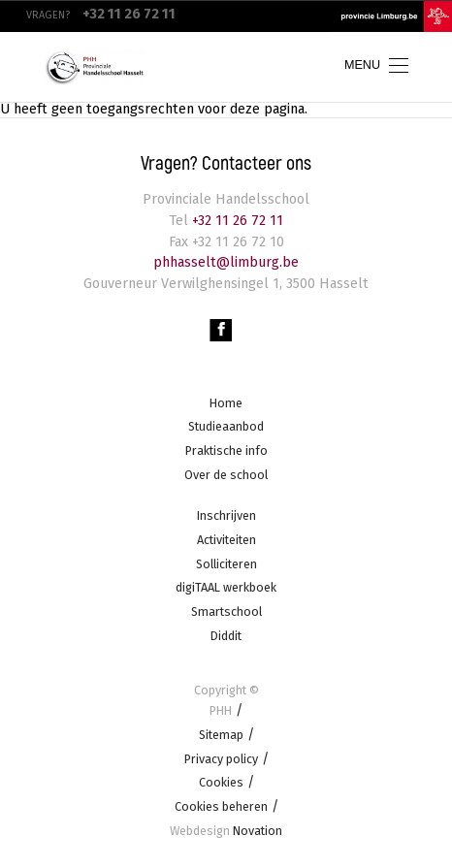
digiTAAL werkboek (226, 588)
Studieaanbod (226, 427)
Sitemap (221, 735)
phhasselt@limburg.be (226, 262)
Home (226, 403)
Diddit (226, 636)
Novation (226, 831)
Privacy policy (221, 759)
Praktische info (226, 450)
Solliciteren (226, 564)
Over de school (226, 475)
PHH (221, 711)
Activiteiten (226, 540)
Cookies (221, 783)
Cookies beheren (221, 806)
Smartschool (226, 611)
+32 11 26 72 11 (236, 221)
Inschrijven (226, 516)
